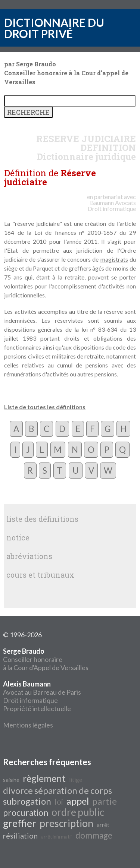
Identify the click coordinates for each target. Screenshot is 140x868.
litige (76, 779)
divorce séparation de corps (57, 790)
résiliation (20, 836)
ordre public (78, 812)
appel (78, 801)
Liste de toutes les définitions (45, 407)
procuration (26, 813)
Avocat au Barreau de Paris (42, 692)
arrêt (103, 825)
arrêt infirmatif (57, 837)
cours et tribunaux (40, 575)
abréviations (29, 556)
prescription (66, 823)
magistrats (114, 259)
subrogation (27, 801)
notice (18, 537)
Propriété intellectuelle (37, 708)
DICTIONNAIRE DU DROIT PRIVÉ (54, 28)
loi (59, 802)
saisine (11, 780)
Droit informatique (30, 700)
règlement (44, 778)
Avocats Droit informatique (112, 206)
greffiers (80, 268)
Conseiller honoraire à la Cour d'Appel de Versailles (46, 659)
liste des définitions (42, 519)
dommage (94, 835)
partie (105, 801)
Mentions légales (28, 725)
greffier (20, 823)
